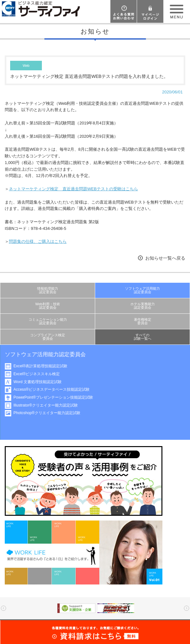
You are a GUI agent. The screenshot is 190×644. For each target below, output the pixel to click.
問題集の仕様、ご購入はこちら (38, 241)
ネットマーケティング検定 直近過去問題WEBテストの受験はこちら (73, 189)
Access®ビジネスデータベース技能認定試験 (55, 389)
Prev (3, 608)
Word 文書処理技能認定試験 (41, 382)
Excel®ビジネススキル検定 (40, 374)
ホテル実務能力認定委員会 (143, 306)
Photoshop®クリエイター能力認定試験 (50, 413)
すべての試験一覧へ (143, 337)
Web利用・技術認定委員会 (48, 306)
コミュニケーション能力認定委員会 (48, 321)
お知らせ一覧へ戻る (165, 258)
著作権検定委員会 (143, 321)
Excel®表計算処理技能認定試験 (43, 366)
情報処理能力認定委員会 (48, 290)
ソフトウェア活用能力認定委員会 (142, 290)
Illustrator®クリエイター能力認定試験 (49, 405)
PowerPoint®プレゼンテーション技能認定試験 (56, 397)
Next (187, 608)
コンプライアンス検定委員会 (48, 337)
